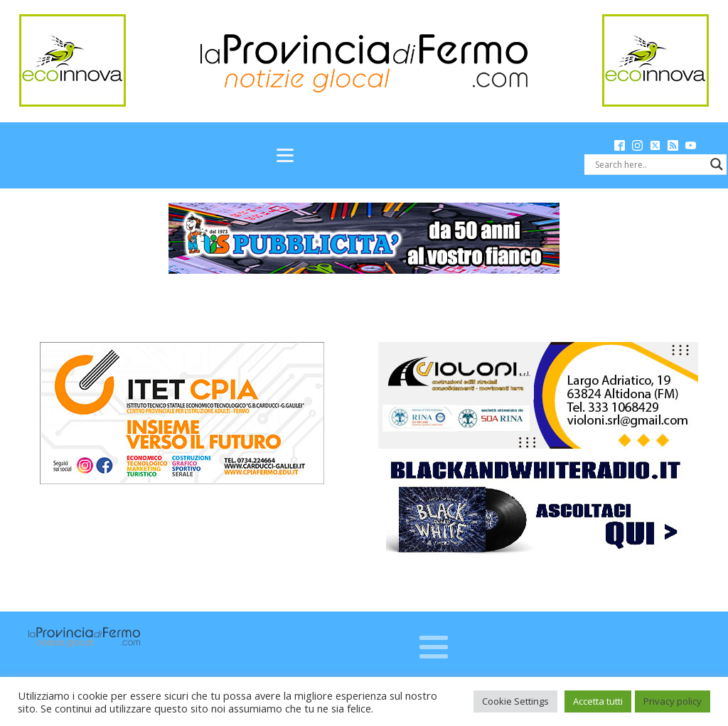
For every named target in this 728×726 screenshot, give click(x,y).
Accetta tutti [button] (598, 701)
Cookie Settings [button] (515, 701)
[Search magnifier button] (717, 164)
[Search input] (649, 164)
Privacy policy (673, 701)
